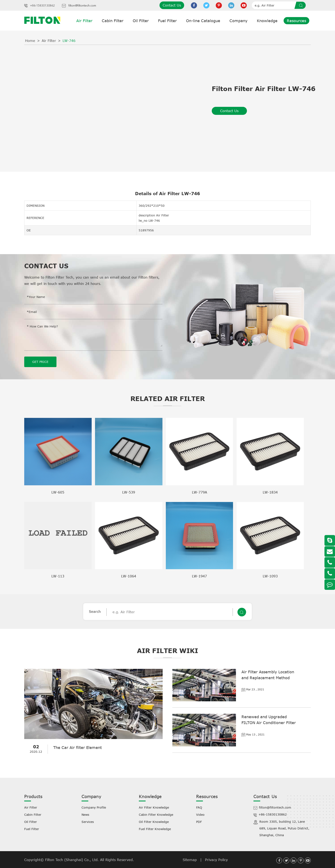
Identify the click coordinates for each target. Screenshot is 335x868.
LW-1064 (129, 576)
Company (239, 21)
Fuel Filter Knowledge (155, 829)
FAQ (199, 807)
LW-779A (200, 492)
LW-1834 (270, 492)
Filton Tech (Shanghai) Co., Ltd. (73, 860)
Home (30, 41)
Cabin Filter (113, 21)
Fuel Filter (167, 21)
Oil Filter (141, 21)
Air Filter (84, 21)
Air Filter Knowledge (154, 807)
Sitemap (190, 860)
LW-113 (58, 576)
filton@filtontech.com (82, 6)
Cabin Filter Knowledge (156, 814)
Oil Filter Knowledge (154, 822)
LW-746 (69, 41)
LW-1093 (270, 576)
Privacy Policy (216, 860)
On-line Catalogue (203, 21)
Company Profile (94, 807)
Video (200, 814)
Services (88, 822)
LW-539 (129, 492)
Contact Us (172, 5)
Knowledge (267, 21)
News (85, 814)
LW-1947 (199, 576)
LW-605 (58, 492)
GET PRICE (40, 362)
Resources (296, 21)
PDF (199, 822)
